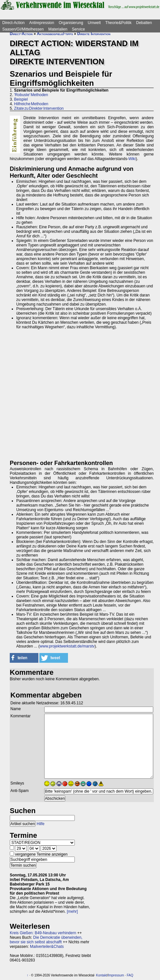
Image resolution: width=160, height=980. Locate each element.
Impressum (116, 975)
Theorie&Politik (119, 23)
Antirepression (42, 23)
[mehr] (72, 911)
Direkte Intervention (94, 34)
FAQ (130, 975)
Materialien (58, 29)
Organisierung (71, 23)
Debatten (144, 23)
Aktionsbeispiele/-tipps (55, 34)
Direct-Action (13, 23)
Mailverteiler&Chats (47, 947)
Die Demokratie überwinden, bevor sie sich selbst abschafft (46, 940)
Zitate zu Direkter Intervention (39, 108)
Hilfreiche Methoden (31, 104)
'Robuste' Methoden (31, 95)
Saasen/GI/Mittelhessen (23, 29)
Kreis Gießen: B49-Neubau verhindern (43, 933)
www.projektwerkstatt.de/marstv (67, 646)
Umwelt (94, 23)
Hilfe (41, 824)
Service (78, 29)
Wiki (132, 159)
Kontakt (101, 975)
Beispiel (21, 99)
